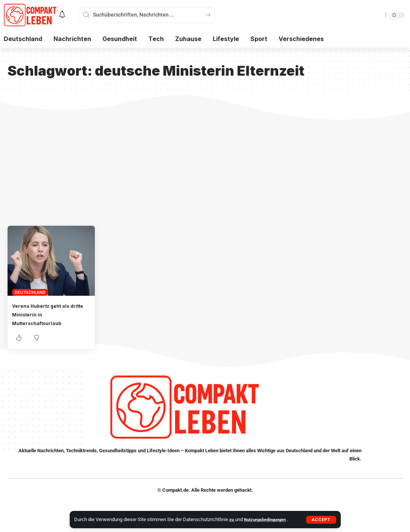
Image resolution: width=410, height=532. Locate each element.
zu (232, 519)
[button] (321, 520)
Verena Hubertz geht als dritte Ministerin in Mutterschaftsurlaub (49, 314)
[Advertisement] (205, 169)
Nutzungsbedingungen (269, 519)
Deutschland (30, 292)
